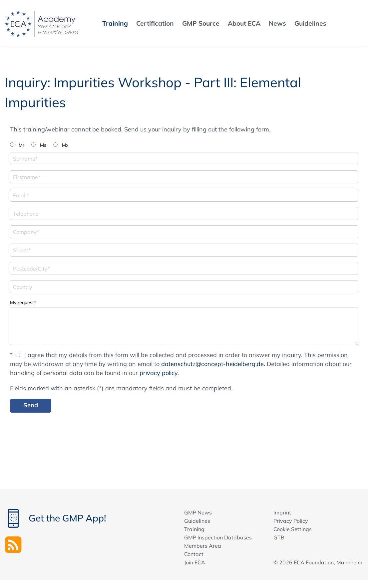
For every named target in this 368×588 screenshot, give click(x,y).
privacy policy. (159, 373)
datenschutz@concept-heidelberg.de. (213, 364)
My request (23, 302)
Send (31, 405)
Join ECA (195, 562)
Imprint (282, 512)
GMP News (198, 512)
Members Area (203, 546)
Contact (194, 554)
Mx (65, 145)
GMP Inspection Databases (218, 537)
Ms (43, 145)
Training (194, 529)
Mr (21, 145)
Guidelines (197, 521)
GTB (279, 537)
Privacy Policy (291, 521)
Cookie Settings (293, 529)
